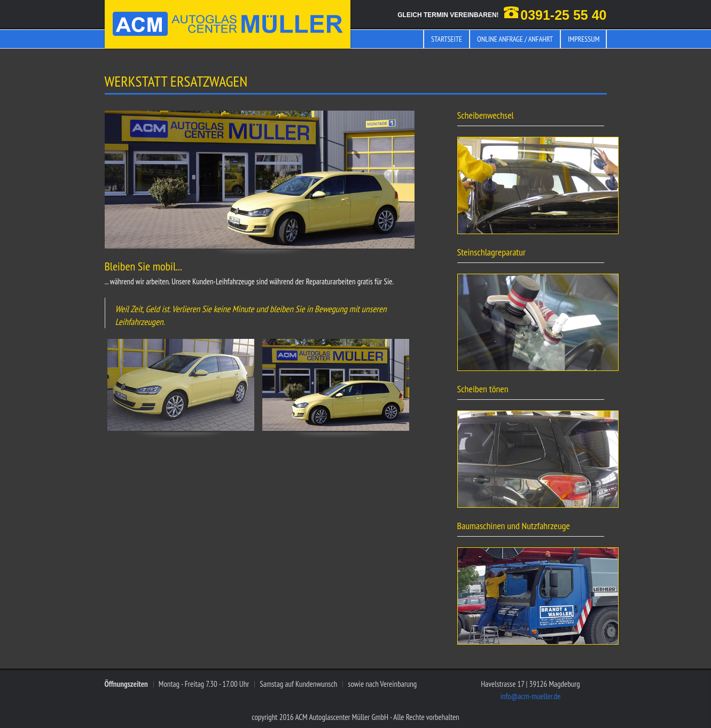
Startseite (447, 39)
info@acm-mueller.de (531, 696)
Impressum (584, 39)
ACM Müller (228, 24)
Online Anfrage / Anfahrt (515, 39)
